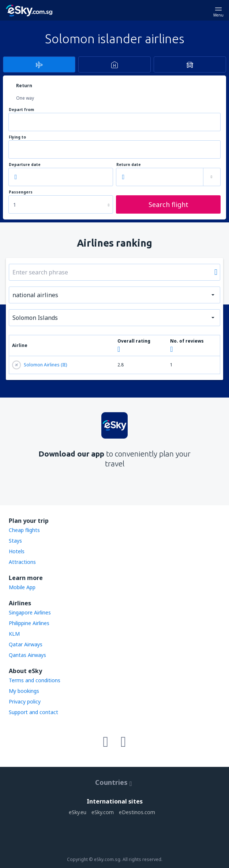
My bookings (24, 691)
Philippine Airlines (29, 623)
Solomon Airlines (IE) (40, 365)
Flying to (17, 137)
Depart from (21, 110)
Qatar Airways (26, 644)
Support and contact (33, 712)
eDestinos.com (137, 812)
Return (24, 86)
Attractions (22, 562)
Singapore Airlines (30, 612)
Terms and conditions (35, 680)
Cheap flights (24, 530)
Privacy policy (25, 701)
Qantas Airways (27, 655)
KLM (14, 634)
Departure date (25, 165)
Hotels (17, 551)
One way (25, 98)
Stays (15, 541)
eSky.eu (78, 812)
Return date (129, 165)
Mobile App (22, 587)
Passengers (21, 192)
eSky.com (103, 812)
